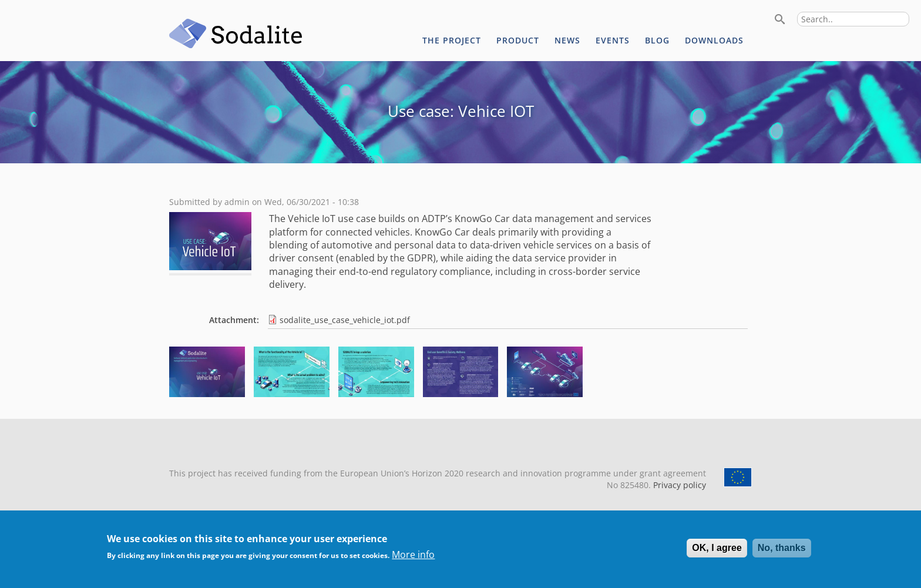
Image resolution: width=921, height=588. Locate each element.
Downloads (714, 40)
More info (413, 559)
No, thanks (782, 552)
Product (518, 40)
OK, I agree (717, 552)
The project (452, 40)
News (567, 40)
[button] (207, 394)
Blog (657, 40)
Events (613, 40)
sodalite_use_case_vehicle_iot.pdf (345, 320)
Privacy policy (678, 485)
